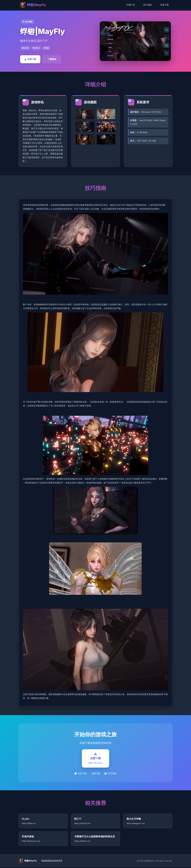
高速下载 (164, 5)
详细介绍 (131, 5)
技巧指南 (147, 5)
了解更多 (52, 59)
